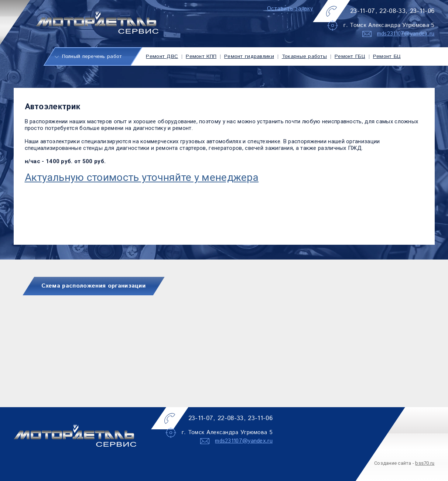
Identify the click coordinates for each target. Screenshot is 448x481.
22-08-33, (393, 11)
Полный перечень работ (92, 56)
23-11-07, (364, 11)
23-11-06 (422, 11)
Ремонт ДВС (162, 56)
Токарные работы (304, 56)
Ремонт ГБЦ (350, 56)
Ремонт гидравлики (249, 56)
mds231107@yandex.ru (406, 34)
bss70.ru (425, 463)
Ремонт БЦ (387, 56)
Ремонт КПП (201, 56)
